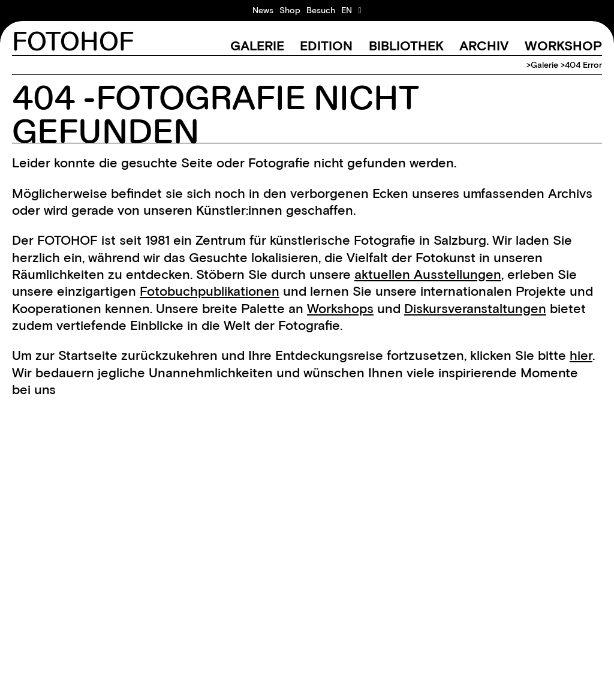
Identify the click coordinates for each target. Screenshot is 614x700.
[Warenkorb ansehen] (359, 10)
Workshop (563, 46)
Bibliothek (406, 46)
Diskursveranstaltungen (475, 309)
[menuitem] (347, 10)
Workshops (340, 309)
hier (581, 355)
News (263, 10)
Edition (326, 46)
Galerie (257, 46)
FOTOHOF (73, 42)
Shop (290, 10)
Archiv (484, 46)
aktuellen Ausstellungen (428, 274)
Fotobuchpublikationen (210, 291)
